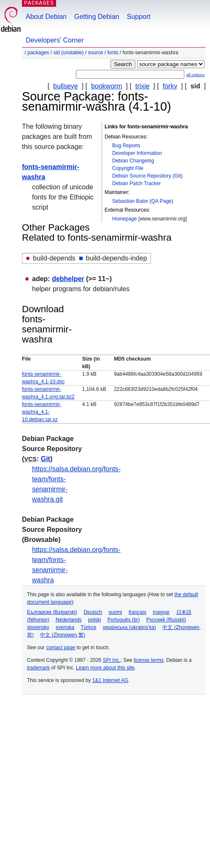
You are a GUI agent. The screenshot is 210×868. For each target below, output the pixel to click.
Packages (38, 53)
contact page (61, 648)
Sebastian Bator (130, 201)
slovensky (38, 627)
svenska (65, 627)
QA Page (162, 201)
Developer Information (137, 153)
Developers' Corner (55, 40)
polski (95, 620)
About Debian (46, 17)
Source (95, 53)
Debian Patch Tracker (136, 183)
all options (195, 75)
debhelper (68, 279)
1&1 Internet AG (110, 680)
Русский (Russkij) (166, 620)
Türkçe (88, 627)
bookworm (107, 86)
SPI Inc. (112, 660)
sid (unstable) (68, 53)
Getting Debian (97, 17)
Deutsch (93, 612)
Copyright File (128, 168)
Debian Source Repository (142, 176)
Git (177, 176)
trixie (143, 86)
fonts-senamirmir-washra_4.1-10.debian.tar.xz (42, 412)
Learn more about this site (105, 668)
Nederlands (69, 620)
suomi (116, 612)
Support (139, 17)
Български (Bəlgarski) (52, 612)
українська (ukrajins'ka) (129, 627)
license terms (149, 660)
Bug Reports (126, 146)
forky (170, 86)
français (137, 612)
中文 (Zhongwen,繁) (63, 635)
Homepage (125, 219)
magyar (161, 612)
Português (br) (124, 620)
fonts (113, 53)
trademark (38, 668)
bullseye (66, 86)
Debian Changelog (133, 161)
